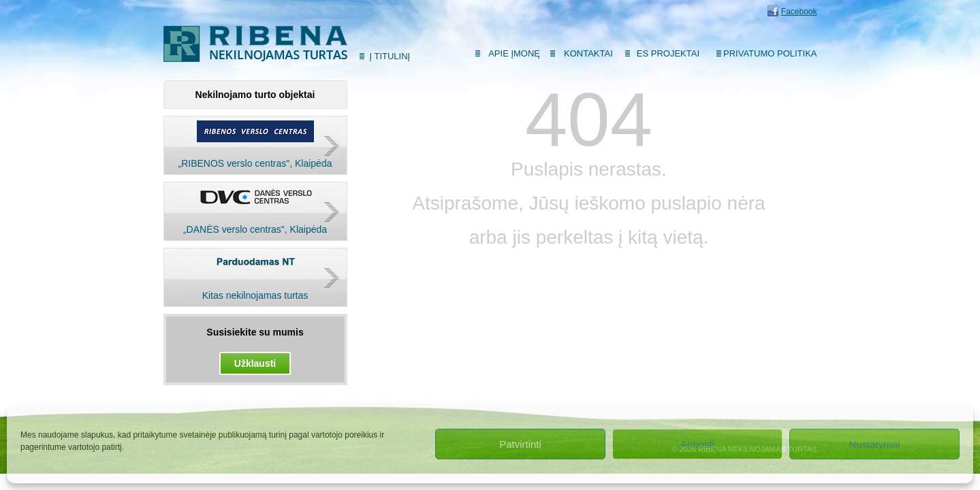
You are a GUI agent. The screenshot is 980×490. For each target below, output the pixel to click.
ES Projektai (668, 53)
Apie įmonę (514, 53)
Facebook (799, 12)
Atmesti (697, 444)
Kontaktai (588, 53)
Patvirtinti (520, 444)
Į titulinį (390, 56)
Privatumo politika (770, 53)
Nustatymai (874, 444)
